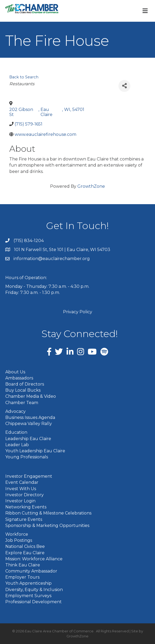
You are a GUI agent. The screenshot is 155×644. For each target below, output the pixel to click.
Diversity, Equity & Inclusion (34, 590)
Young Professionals (27, 457)
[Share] (124, 86)
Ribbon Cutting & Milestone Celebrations (48, 513)
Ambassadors (19, 378)
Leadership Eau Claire (28, 439)
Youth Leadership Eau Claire (35, 451)
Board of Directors (25, 384)
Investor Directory (25, 495)
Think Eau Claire (23, 565)
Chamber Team (22, 403)
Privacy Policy (78, 312)
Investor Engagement (29, 476)
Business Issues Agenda (30, 417)
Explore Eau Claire (25, 553)
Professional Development (34, 602)
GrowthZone (91, 186)
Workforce (17, 534)
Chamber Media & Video (31, 396)
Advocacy (15, 411)
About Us (15, 372)
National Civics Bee (25, 546)
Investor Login (20, 501)
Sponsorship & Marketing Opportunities (47, 526)
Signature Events (24, 519)
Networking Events (26, 507)
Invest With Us (21, 489)
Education (16, 432)
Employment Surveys (28, 596)
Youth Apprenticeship (28, 583)
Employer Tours (22, 577)
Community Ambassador (31, 571)
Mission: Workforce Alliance (34, 559)
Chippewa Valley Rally (29, 424)
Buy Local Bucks (23, 390)
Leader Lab (17, 445)
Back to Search (24, 77)
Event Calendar (22, 482)
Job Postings (19, 540)
